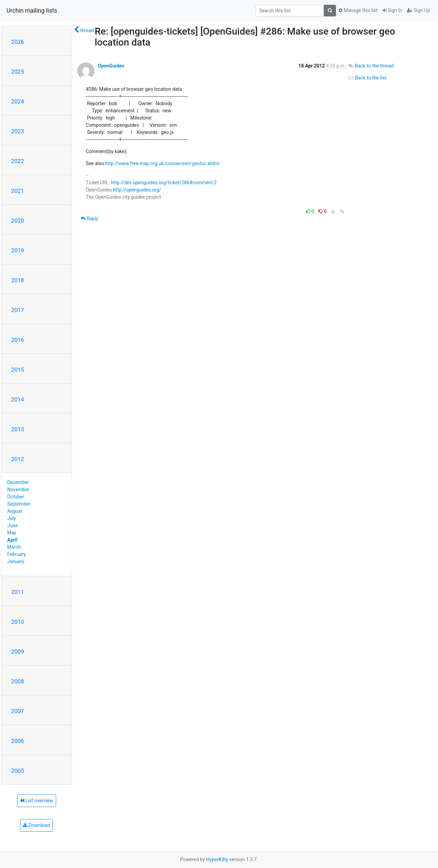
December (18, 482)
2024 (18, 101)
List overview (37, 801)
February (16, 554)
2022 (18, 161)
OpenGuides (111, 66)
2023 (18, 131)
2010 (18, 622)
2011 (18, 592)
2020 (18, 221)
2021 (18, 191)
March (14, 547)
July (11, 518)
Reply (89, 219)
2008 (18, 681)
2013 (18, 429)
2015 (18, 370)
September (19, 504)
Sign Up (418, 10)
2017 (18, 310)
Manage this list (358, 10)
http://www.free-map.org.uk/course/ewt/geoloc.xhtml (162, 163)
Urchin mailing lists (32, 11)
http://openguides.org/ (137, 190)
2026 (18, 42)
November (18, 489)
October (16, 497)
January (16, 561)
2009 (18, 652)
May (12, 533)
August (15, 511)
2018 (18, 280)
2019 (18, 250)
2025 (18, 72)
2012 (18, 459)
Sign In (392, 10)
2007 (18, 711)
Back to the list (367, 78)
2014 (18, 399)
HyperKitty (217, 859)
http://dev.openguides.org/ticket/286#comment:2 (164, 183)
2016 (18, 340)
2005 (18, 771)
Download (36, 825)
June (12, 525)
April (12, 540)
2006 (18, 741)
